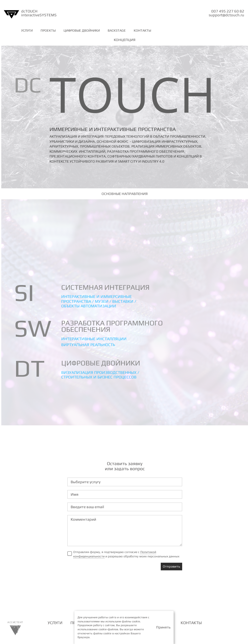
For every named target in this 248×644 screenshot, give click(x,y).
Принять (163, 627)
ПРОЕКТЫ (48, 30)
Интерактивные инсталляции (94, 339)
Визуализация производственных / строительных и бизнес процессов (100, 375)
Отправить (171, 566)
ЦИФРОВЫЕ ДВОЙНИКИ (82, 30)
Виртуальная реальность (88, 345)
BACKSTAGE (117, 30)
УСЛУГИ (27, 30)
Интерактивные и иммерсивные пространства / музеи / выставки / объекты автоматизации (99, 301)
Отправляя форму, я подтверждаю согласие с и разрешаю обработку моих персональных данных (126, 554)
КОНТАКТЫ (142, 30)
